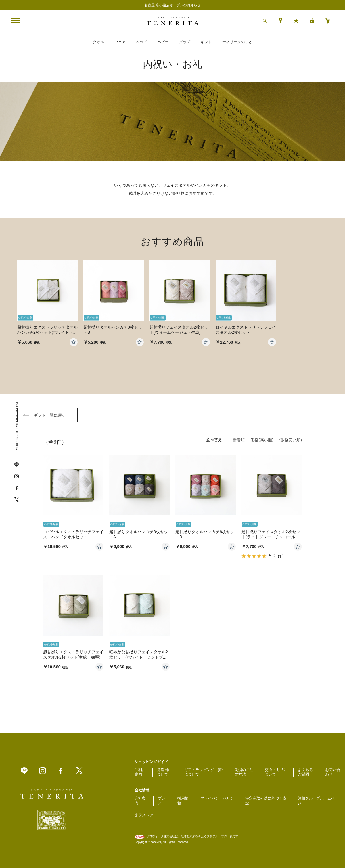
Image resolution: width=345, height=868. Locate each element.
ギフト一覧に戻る (50, 415)
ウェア (120, 42)
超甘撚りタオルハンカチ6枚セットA (139, 534)
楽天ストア (144, 815)
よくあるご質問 (305, 772)
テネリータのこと (237, 42)
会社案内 (140, 801)
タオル (98, 42)
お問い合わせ (333, 772)
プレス (162, 801)
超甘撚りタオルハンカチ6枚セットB (205, 534)
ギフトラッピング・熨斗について (205, 772)
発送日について (164, 772)
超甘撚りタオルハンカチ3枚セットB (113, 330)
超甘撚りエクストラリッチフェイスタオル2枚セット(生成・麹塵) (73, 655)
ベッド (142, 42)
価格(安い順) (291, 440)
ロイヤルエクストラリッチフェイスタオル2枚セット (246, 330)
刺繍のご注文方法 (244, 772)
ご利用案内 (140, 772)
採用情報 (183, 801)
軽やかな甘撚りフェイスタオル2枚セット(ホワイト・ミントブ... (139, 655)
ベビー (163, 42)
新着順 (239, 440)
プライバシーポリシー (217, 801)
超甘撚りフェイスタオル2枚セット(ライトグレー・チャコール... (271, 534)
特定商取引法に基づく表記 (266, 801)
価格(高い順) (262, 440)
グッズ (185, 42)
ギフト (206, 42)
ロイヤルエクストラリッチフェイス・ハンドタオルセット (73, 534)
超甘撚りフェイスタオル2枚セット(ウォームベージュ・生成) (179, 330)
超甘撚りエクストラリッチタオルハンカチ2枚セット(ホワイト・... (47, 330)
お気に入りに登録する (99, 547)
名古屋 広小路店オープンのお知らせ (172, 5)
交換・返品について (276, 772)
